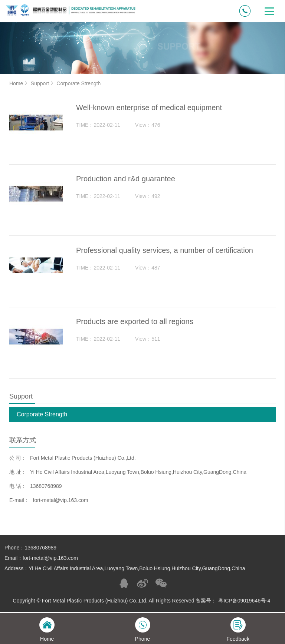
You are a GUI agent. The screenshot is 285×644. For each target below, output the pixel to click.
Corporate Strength (42, 417)
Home (19, 83)
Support (43, 83)
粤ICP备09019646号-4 (244, 603)
